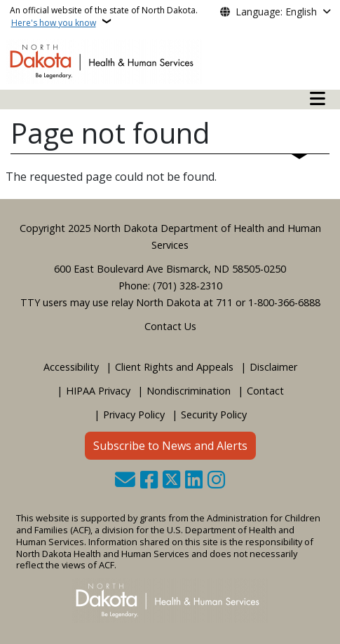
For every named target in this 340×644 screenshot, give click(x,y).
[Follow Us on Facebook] (149, 481)
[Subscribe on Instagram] (216, 481)
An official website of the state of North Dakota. (104, 16)
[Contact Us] (125, 481)
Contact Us (170, 326)
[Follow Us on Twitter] (171, 481)
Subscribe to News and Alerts (170, 446)
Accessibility (71, 367)
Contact (265, 391)
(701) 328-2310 (188, 286)
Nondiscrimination (189, 391)
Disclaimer (273, 367)
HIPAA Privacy (98, 391)
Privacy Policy (134, 415)
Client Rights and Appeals (174, 367)
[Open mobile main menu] (318, 99)
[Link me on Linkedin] (194, 481)
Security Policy (214, 415)
